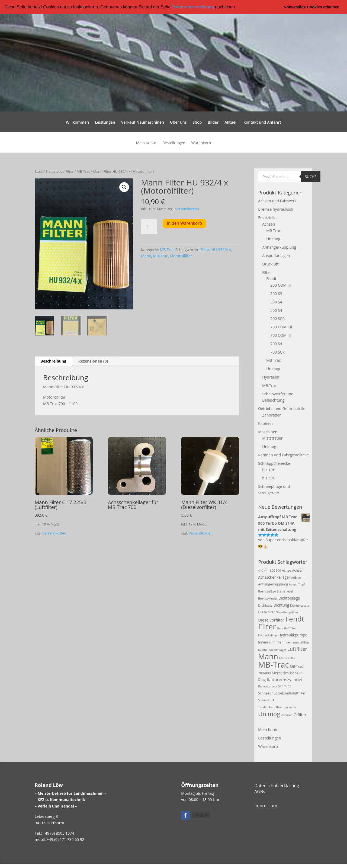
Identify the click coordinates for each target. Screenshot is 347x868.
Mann (146, 256)
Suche (311, 176)
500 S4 (276, 310)
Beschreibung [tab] (53, 361)
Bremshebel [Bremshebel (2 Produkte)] (285, 591)
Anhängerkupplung (279, 247)
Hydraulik (271, 377)
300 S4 (276, 302)
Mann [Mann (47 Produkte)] (268, 656)
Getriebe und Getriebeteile (282, 409)
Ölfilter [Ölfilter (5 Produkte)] (300, 714)
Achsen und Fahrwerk (277, 201)
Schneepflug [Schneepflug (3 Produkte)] (268, 693)
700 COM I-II (281, 327)
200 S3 (276, 294)
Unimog (273, 239)
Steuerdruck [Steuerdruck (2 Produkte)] (266, 700)
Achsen (269, 224)
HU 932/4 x (221, 249)
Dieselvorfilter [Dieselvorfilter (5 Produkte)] (271, 620)
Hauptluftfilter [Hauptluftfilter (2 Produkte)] (286, 628)
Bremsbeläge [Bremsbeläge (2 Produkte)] (267, 591)
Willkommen (77, 123)
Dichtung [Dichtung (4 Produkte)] (281, 605)
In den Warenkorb (184, 223)
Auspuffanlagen (276, 256)
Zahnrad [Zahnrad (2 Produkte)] (287, 715)
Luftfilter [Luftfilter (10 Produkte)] (297, 649)
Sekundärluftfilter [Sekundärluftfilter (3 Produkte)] (292, 693)
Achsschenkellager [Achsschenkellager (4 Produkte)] (274, 577)
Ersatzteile (54, 171)
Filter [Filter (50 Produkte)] (267, 626)
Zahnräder (272, 415)
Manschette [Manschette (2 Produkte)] (287, 658)
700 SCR (277, 352)
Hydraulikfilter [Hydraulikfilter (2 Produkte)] (268, 635)
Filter (69, 171)
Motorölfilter (181, 256)
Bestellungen (174, 143)
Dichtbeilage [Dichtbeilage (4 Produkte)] (289, 598)
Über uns (178, 123)
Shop (197, 123)
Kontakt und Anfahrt (262, 123)
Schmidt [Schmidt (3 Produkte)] (285, 686)
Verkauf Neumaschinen (143, 123)
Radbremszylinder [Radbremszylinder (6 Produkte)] (285, 679)
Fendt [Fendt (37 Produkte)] (295, 619)
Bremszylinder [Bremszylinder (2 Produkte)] (268, 598)
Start (39, 171)
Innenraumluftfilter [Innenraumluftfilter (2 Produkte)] (297, 642)
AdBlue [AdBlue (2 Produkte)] (296, 577)
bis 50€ (268, 478)
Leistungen (105, 123)
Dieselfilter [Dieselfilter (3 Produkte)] (266, 612)
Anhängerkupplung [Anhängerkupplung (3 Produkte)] (273, 584)
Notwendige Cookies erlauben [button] (312, 7)
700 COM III (280, 335)
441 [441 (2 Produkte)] (266, 570)
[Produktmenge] (149, 226)
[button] (237, 7)
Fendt (271, 279)
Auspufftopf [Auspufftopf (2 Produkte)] (297, 584)
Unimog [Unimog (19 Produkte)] (269, 713)
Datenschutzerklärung (193, 7)
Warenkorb (201, 143)
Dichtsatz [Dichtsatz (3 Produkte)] (265, 605)
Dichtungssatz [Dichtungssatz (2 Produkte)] (300, 605)
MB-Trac (160, 256)
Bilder (213, 123)
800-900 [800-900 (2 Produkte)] (275, 570)
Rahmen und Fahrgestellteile (283, 455)
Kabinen (265, 423)
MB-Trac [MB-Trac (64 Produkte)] (273, 665)
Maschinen (268, 432)
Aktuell (231, 123)
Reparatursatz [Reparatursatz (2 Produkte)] (268, 686)
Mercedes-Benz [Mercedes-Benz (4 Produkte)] (285, 673)
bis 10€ (268, 470)
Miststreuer (272, 438)
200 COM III (280, 285)
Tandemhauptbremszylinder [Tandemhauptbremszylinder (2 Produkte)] (277, 707)
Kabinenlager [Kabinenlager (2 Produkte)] (277, 650)
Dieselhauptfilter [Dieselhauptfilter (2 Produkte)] (287, 612)
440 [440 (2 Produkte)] (261, 570)
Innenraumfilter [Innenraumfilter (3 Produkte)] (270, 642)
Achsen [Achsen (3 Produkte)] (298, 570)
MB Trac (83, 171)
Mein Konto (146, 143)
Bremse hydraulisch (276, 209)
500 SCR (277, 318)
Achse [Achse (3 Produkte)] (287, 570)
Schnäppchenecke (274, 463)
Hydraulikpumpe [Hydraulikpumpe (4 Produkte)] (293, 635)
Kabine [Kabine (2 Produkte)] (263, 650)
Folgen (201, 815)
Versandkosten (187, 209)
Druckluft (270, 264)
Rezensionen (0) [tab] (93, 361)
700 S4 (276, 343)
